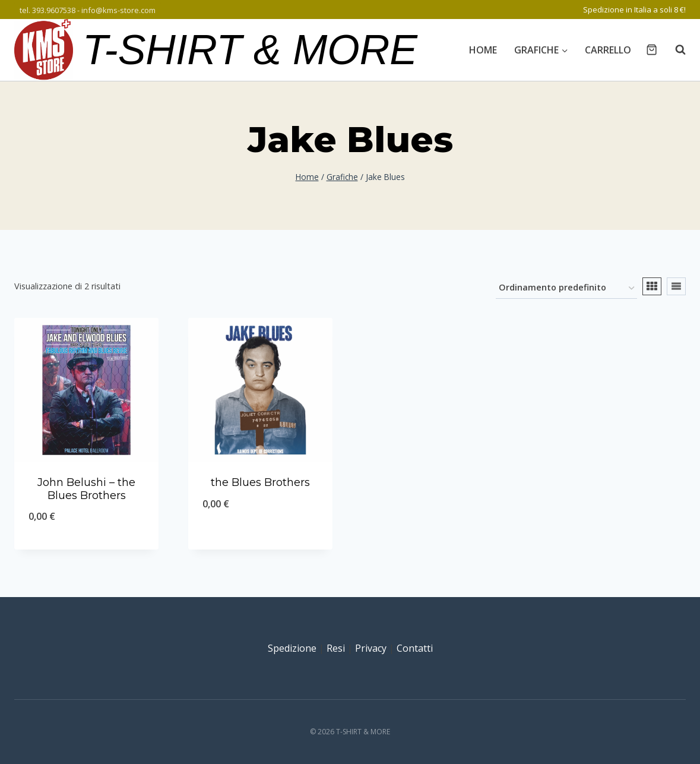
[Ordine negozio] (566, 288)
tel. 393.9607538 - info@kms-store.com (88, 10)
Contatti (415, 648)
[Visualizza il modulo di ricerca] (674, 50)
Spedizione (292, 648)
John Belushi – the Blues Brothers (86, 489)
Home (483, 50)
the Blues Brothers (260, 482)
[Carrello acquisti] (652, 50)
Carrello (608, 50)
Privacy (371, 648)
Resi (336, 648)
